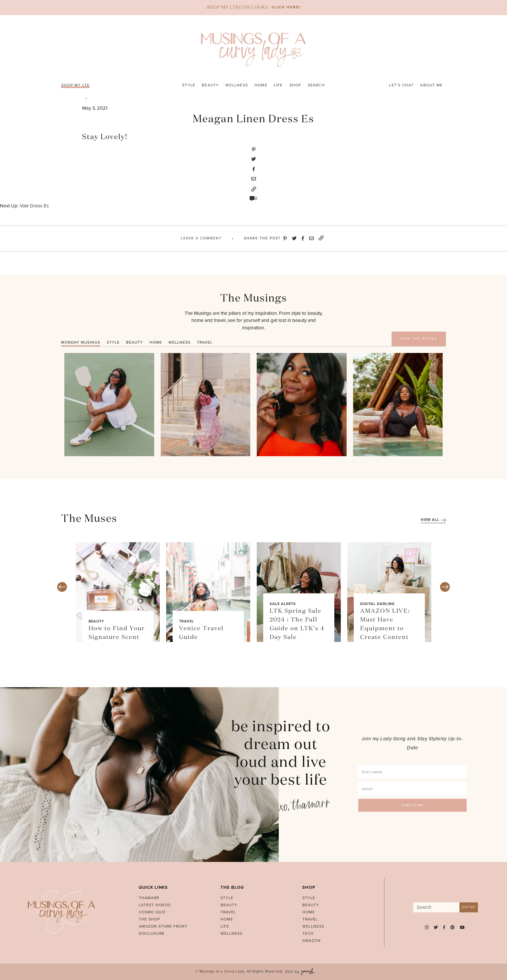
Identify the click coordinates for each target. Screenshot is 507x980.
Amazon (312, 941)
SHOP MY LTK (75, 85)
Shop (295, 85)
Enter (469, 907)
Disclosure (152, 933)
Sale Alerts (283, 604)
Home (261, 85)
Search (316, 85)
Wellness (237, 85)
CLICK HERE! (286, 7)
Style (189, 85)
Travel (187, 621)
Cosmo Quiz (152, 912)
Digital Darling (378, 604)
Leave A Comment (201, 238)
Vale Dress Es (34, 206)
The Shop (149, 919)
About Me (431, 85)
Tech (308, 933)
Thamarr (149, 898)
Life (278, 85)
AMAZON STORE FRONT (163, 926)
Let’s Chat (401, 85)
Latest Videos (155, 905)
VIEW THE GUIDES (419, 339)
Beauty (210, 85)
